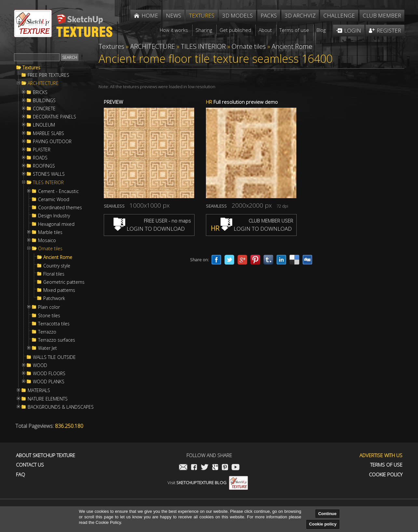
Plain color (49, 307)
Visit (208, 483)
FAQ (20, 475)
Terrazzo (47, 332)
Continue (327, 514)
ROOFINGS (44, 166)
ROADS (40, 158)
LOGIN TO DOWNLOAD (149, 229)
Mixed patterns (59, 290)
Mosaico (47, 240)
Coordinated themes (60, 208)
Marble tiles (50, 232)
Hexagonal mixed (56, 224)
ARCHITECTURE (43, 83)
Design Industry (54, 216)
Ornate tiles (50, 249)
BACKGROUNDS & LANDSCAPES (61, 407)
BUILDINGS (44, 101)
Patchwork (54, 298)
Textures (31, 68)
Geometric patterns (64, 282)
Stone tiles (49, 316)
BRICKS (40, 92)
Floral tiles (54, 274)
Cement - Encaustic (58, 191)
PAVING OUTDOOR (52, 142)
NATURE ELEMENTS (48, 399)
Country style (57, 266)
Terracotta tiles (54, 324)
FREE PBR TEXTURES (48, 75)
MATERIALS (39, 390)
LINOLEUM (44, 125)
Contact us (30, 465)
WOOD (40, 365)
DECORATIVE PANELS (54, 117)
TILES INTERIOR (48, 183)
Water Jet (47, 348)
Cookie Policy (386, 475)
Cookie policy (323, 524)
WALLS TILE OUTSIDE (54, 357)
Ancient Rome (58, 257)
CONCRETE (44, 109)
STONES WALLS (49, 174)
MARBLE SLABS (48, 133)
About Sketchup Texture (46, 455)
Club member (382, 15)
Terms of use (386, 465)
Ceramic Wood (54, 199)
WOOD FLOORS (49, 374)
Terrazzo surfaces (57, 340)
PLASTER (42, 150)
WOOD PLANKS (49, 382)
